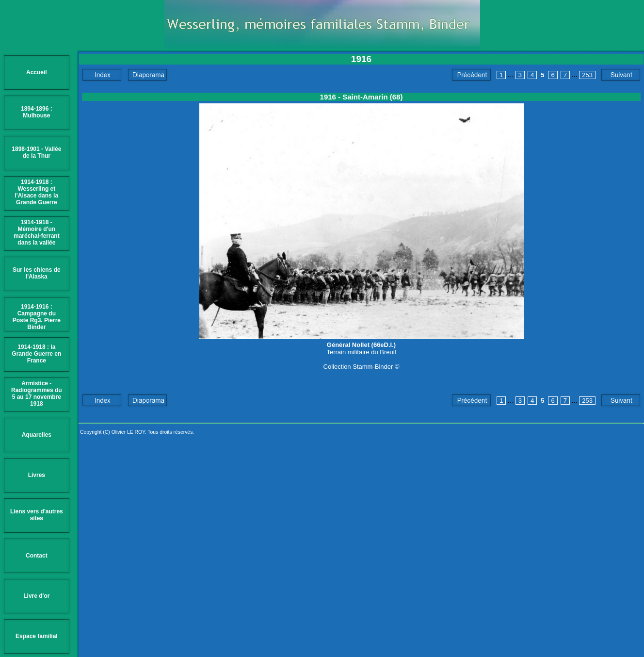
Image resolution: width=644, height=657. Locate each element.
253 (587, 75)
